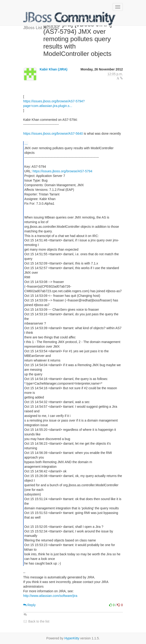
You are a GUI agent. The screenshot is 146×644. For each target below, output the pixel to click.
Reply (29, 605)
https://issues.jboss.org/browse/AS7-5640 (53, 134)
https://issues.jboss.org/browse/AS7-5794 (63, 171)
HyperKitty (72, 638)
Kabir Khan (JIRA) (54, 69)
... (26, 143)
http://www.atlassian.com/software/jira (50, 596)
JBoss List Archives (70, 18)
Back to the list (36, 621)
